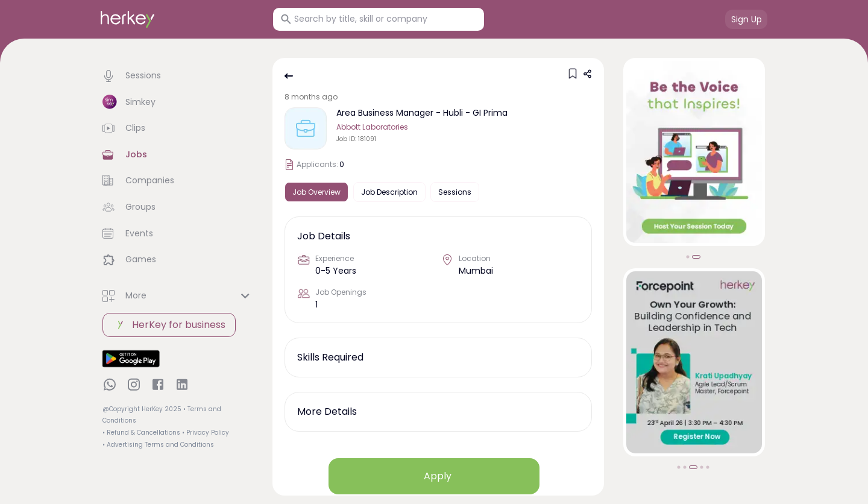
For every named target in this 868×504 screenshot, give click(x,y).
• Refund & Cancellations (141, 433)
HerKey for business (169, 325)
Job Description (389, 192)
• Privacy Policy (206, 433)
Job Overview (316, 192)
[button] (178, 76)
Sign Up (747, 19)
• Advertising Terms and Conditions (158, 445)
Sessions (455, 192)
